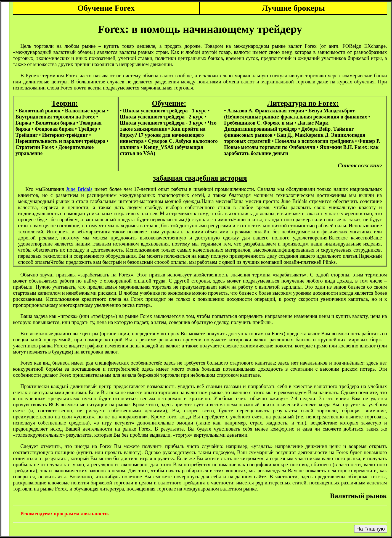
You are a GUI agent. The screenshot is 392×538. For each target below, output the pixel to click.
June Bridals (79, 189)
